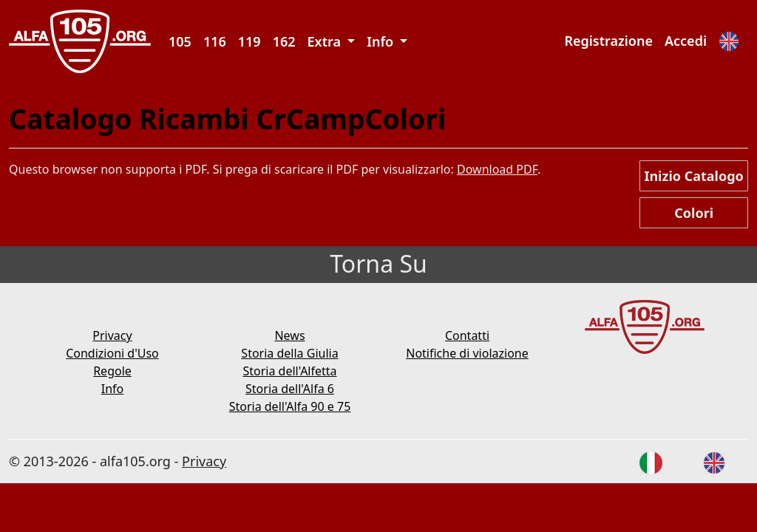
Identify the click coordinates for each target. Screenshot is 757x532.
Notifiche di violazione (467, 353)
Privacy (112, 335)
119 (249, 41)
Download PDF (497, 169)
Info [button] (382, 41)
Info (113, 389)
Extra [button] (326, 41)
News (289, 335)
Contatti (467, 335)
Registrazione (608, 41)
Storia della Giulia (289, 353)
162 (284, 41)
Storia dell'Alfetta (289, 371)
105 (180, 41)
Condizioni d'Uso (112, 353)
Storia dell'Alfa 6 (290, 389)
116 (215, 41)
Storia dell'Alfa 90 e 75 (290, 406)
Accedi (686, 41)
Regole (112, 371)
